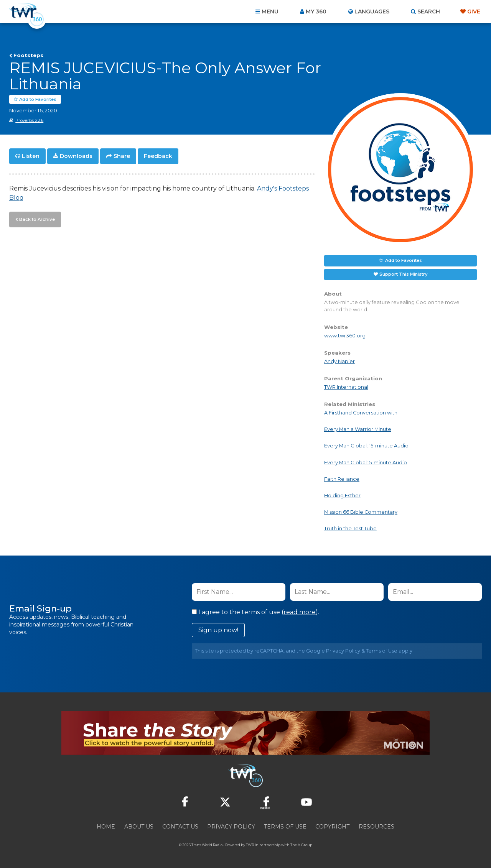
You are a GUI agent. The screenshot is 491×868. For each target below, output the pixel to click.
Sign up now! (218, 630)
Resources (376, 827)
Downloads (76, 156)
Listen (31, 156)
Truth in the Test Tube (350, 529)
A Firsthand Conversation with (361, 413)
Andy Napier (339, 361)
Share (122, 156)
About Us (139, 827)
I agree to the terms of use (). (255, 612)
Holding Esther (342, 496)
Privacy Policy (343, 651)
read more (300, 612)
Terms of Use (382, 651)
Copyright (332, 827)
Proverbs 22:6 (29, 121)
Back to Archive (36, 219)
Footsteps (28, 55)
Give (474, 12)
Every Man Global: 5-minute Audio (366, 463)
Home (106, 827)
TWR (250, 845)
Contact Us (180, 827)
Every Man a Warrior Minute (358, 430)
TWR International (346, 387)
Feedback (158, 156)
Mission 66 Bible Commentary (361, 512)
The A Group (301, 845)
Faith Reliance (342, 479)
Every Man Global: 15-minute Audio (366, 446)
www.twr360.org (345, 336)
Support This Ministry (403, 275)
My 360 (316, 12)
